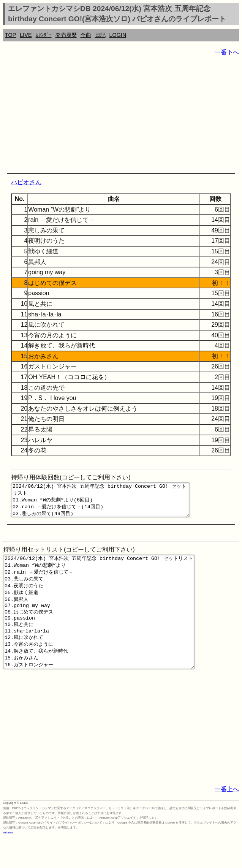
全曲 (86, 35)
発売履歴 (66, 35)
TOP (10, 35)
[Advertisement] (121, 116)
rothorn (8, 862)
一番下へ (227, 52)
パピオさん (26, 182)
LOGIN (118, 35)
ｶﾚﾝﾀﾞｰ (44, 35)
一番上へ (227, 819)
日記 (100, 35)
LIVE (26, 35)
